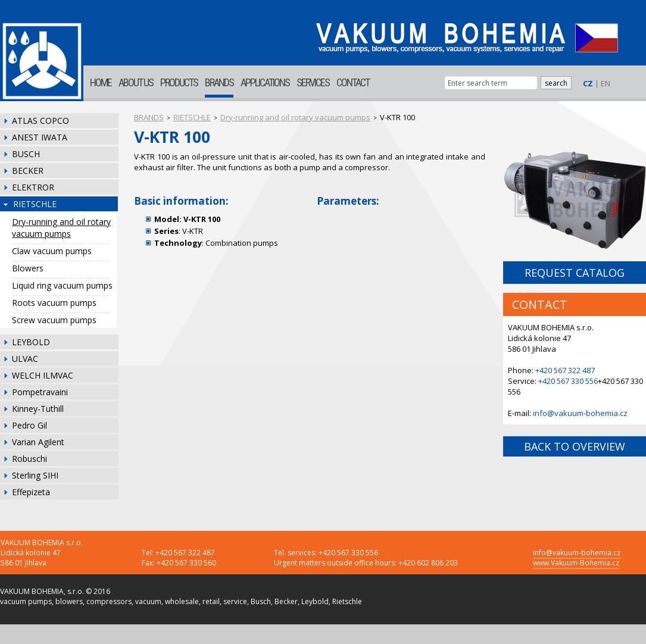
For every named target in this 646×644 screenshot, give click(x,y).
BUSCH (26, 154)
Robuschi (29, 459)
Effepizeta (31, 492)
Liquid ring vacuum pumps (62, 285)
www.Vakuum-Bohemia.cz (576, 563)
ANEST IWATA (40, 137)
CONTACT (353, 82)
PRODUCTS (179, 82)
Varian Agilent (38, 442)
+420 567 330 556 (568, 381)
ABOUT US (136, 82)
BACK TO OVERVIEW (575, 446)
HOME (101, 82)
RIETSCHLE (35, 204)
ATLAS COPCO (40, 121)
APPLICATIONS (265, 82)
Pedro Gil (29, 425)
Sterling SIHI (35, 475)
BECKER (28, 171)
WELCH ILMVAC (43, 375)
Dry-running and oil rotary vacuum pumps (61, 228)
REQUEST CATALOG (575, 273)
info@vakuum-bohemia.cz (580, 413)
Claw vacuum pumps (52, 251)
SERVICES (313, 82)
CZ (588, 83)
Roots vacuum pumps (54, 303)
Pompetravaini (40, 392)
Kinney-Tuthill (38, 409)
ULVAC (25, 359)
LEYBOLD (31, 342)
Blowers (28, 268)
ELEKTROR (33, 187)
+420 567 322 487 (565, 370)
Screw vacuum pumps (54, 320)
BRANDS (219, 82)
